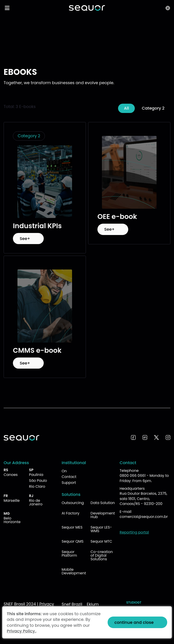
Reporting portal (134, 532)
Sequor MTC (101, 541)
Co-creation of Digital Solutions (102, 555)
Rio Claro (37, 486)
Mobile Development (74, 571)
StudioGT (134, 603)
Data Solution (103, 503)
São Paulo (38, 481)
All (126, 108)
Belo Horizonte (12, 520)
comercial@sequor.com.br (144, 517)
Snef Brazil (72, 604)
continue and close (134, 622)
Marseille (12, 501)
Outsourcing (73, 503)
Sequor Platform (69, 554)
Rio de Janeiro (36, 502)
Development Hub (103, 515)
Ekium (93, 604)
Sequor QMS (73, 541)
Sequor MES (72, 527)
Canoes (11, 475)
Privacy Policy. (21, 631)
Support (69, 483)
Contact (69, 477)
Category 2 (153, 108)
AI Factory (71, 513)
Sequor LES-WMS (101, 529)
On (64, 471)
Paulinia (36, 475)
